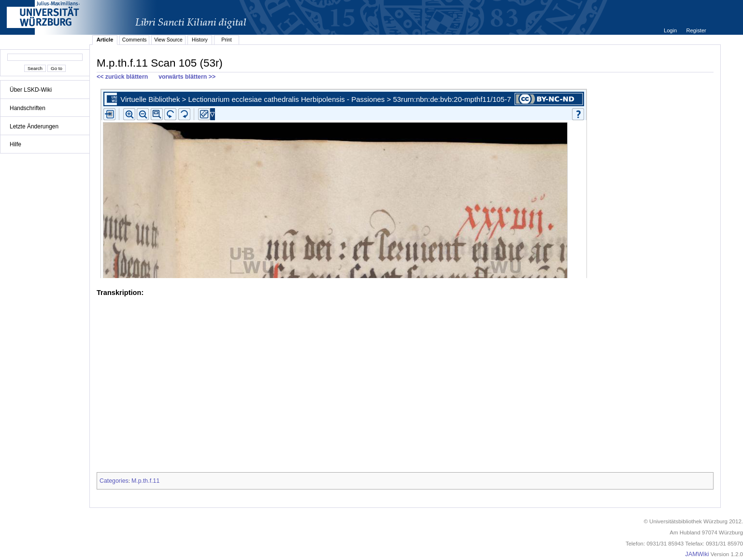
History (200, 40)
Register (696, 30)
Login (671, 30)
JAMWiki (697, 554)
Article (105, 40)
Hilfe (15, 144)
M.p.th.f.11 (145, 481)
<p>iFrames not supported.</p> (405, 182)
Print (227, 40)
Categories (114, 481)
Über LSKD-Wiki (31, 90)
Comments (135, 40)
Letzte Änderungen (34, 126)
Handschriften (28, 108)
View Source (168, 40)
